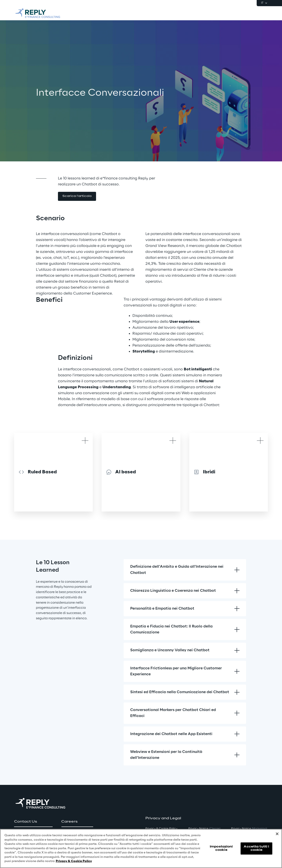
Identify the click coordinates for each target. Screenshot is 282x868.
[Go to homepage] (38, 13)
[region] (141, 848)
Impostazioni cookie (221, 848)
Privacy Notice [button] (204, 829)
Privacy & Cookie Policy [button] (161, 829)
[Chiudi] (277, 834)
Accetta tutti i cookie (256, 848)
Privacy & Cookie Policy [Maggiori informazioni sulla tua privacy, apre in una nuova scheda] (74, 861)
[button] (77, 196)
